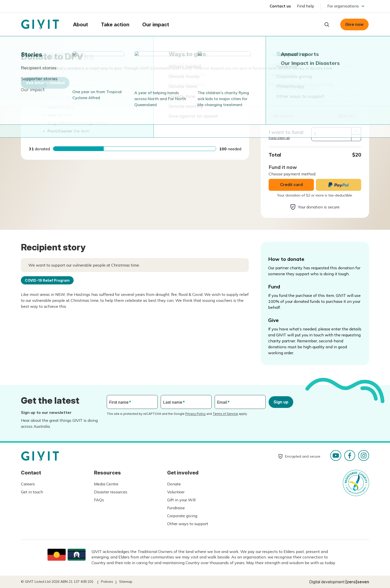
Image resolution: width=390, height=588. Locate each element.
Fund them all (279, 138)
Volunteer (176, 492)
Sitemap (126, 582)
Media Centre (106, 484)
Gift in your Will (181, 500)
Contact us (280, 6)
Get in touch (32, 492)
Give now (354, 24)
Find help (306, 6)
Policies (107, 582)
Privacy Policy (195, 414)
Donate (174, 484)
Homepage (40, 25)
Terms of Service (225, 414)
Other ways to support (188, 524)
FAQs (99, 500)
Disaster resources (111, 492)
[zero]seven (357, 582)
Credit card (291, 185)
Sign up (281, 402)
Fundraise (176, 508)
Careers (28, 484)
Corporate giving (182, 516)
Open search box (327, 25)
